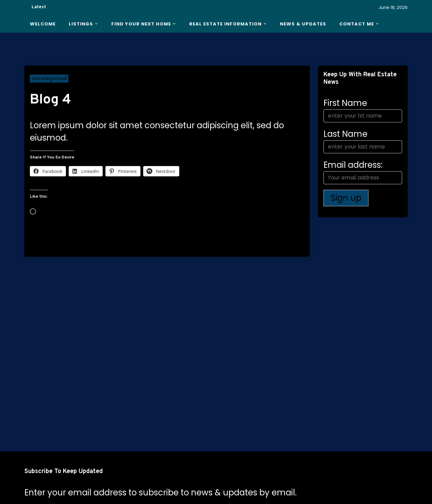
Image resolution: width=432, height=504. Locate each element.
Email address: (363, 172)
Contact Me (357, 24)
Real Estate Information (225, 24)
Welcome (43, 24)
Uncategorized (49, 78)
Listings (81, 24)
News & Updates (303, 24)
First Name (345, 103)
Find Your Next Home (141, 24)
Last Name (345, 134)
